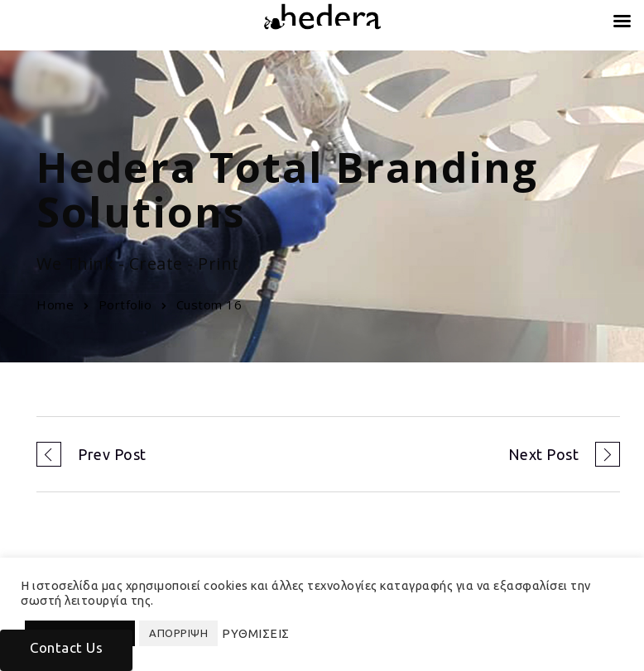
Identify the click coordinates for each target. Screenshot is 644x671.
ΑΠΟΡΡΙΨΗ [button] (178, 633)
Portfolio (125, 304)
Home (55, 304)
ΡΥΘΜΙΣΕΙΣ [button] (256, 633)
